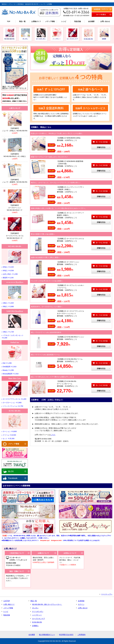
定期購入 (35, 626)
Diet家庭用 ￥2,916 (10, 367)
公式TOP (7, 601)
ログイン (81, 604)
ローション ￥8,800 (10, 431)
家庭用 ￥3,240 (8, 278)
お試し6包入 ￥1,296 (10, 274)
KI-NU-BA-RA (37, 622)
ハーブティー (37, 615)
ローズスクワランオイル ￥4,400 (15, 399)
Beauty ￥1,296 (8, 370)
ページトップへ (107, 594)
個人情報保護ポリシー (47, 635)
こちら (53, 435)
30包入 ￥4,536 (8, 271)
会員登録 (81, 601)
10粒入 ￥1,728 (8, 332)
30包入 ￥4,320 (8, 267)
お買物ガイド (36, 21)
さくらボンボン (38, 611)
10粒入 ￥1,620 (8, 303)
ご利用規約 (82, 635)
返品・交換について (17, 571)
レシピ (64, 21)
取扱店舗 (78, 21)
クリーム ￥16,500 (9, 435)
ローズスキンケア (39, 619)
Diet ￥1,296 (7, 363)
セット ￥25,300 (9, 439)
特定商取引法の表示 (66, 635)
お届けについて (43, 553)
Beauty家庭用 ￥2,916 (11, 374)
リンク (15, 122)
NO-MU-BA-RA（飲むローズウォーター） (47, 604)
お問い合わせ (105, 21)
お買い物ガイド (9, 604)
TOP (9, 21)
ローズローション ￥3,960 (12, 403)
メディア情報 (50, 21)
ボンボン (35, 608)
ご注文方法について (17, 553)
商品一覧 (22, 21)
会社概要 (91, 21)
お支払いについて (70, 553)
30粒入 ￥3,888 (8, 306)
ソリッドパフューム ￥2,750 (13, 406)
